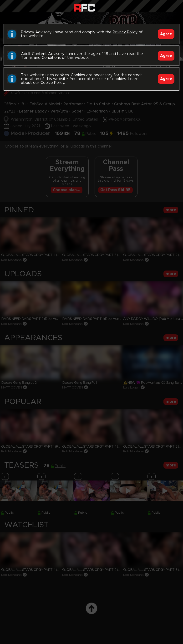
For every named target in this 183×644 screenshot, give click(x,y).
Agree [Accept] (166, 34)
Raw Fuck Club (84, 7)
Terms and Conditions (41, 58)
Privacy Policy (125, 32)
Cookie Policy (52, 83)
